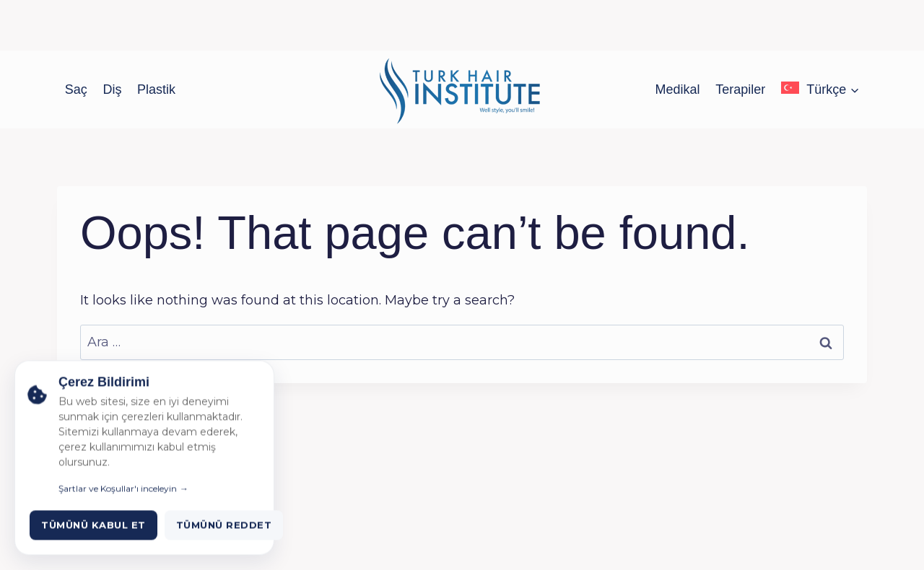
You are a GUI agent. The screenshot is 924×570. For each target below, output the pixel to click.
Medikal (678, 89)
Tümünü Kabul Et (93, 538)
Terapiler (740, 89)
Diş (112, 89)
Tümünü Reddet (224, 538)
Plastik (156, 89)
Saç (76, 89)
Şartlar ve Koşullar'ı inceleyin (118, 501)
